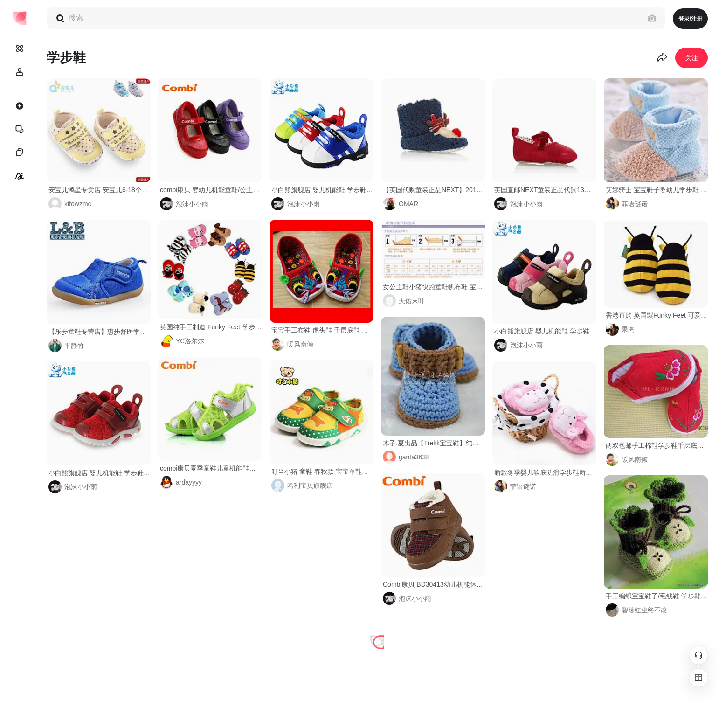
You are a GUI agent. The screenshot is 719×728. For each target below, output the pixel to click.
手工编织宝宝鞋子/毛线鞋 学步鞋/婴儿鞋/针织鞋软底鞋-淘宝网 (657, 596)
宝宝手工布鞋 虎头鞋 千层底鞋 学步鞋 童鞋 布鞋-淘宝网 (322, 330)
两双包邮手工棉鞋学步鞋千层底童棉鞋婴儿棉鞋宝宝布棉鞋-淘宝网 (657, 445)
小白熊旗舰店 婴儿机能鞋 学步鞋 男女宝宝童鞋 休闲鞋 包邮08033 (322, 190)
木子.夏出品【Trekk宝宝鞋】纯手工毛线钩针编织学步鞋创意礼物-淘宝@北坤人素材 (434, 443)
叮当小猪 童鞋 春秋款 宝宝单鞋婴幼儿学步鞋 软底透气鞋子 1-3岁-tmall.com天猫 (322, 471)
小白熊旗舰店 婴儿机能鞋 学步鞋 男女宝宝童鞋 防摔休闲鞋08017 (545, 331)
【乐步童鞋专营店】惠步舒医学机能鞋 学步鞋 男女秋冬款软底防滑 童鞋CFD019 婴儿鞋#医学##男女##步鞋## (100, 332)
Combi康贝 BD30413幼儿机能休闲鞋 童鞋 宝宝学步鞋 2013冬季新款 (434, 584)
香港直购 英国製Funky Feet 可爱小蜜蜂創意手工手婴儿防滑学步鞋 (657, 315)
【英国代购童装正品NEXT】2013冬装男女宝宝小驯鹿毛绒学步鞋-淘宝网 (434, 190)
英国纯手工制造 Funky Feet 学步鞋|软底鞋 (211, 327)
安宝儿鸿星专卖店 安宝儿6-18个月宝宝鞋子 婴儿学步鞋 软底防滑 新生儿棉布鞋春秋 (100, 190)
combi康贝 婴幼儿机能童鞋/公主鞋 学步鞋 (211, 190)
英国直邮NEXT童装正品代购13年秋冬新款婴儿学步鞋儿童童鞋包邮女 (545, 190)
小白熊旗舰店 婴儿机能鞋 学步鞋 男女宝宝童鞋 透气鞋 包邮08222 (100, 473)
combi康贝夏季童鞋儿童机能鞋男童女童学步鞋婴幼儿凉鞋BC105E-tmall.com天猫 (211, 468)
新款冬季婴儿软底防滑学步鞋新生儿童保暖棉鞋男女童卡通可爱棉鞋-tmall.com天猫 (545, 472)
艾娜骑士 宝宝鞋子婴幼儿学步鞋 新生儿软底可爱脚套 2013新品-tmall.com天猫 (657, 190)
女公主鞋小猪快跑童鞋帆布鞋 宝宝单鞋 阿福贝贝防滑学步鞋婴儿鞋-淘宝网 (434, 287)
